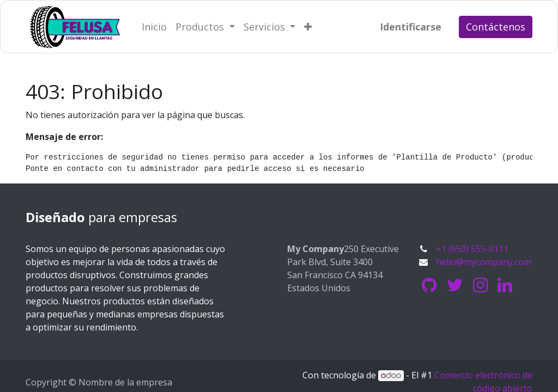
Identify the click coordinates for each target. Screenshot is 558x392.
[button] (308, 27)
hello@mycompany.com (484, 262)
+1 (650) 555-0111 (472, 249)
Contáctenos (496, 27)
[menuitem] (154, 27)
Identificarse (411, 27)
